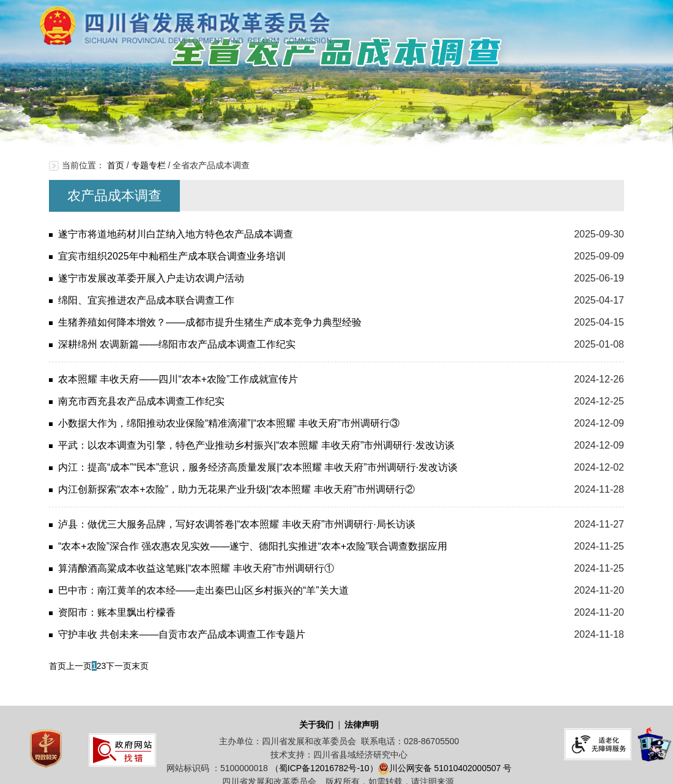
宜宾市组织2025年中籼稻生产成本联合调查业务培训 (172, 256)
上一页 (79, 666)
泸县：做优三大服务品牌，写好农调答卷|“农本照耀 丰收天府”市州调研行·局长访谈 (237, 524)
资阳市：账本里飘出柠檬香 (117, 612)
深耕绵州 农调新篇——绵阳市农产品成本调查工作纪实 (177, 344)
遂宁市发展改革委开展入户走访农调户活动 (151, 278)
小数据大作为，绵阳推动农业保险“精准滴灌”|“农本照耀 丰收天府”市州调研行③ (229, 423)
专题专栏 (149, 165)
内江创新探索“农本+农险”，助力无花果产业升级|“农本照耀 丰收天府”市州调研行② (236, 489)
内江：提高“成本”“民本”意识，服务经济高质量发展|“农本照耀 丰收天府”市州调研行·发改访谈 (258, 467)
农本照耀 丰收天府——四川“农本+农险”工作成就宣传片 (178, 379)
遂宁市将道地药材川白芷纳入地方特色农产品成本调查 (176, 234)
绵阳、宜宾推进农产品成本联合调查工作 (146, 300)
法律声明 (362, 725)
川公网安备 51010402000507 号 (451, 768)
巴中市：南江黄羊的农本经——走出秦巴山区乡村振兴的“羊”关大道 (203, 590)
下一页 (119, 666)
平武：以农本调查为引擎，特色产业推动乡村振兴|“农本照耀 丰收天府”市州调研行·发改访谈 (256, 445)
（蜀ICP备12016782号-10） (324, 768)
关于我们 (316, 725)
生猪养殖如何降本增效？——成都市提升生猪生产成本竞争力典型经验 (210, 322)
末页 (140, 666)
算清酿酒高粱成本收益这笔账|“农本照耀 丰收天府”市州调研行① (196, 568)
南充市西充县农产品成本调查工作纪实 (141, 401)
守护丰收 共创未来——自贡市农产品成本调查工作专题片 (182, 634)
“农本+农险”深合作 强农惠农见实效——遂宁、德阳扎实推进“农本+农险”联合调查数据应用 (253, 546)
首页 (116, 165)
